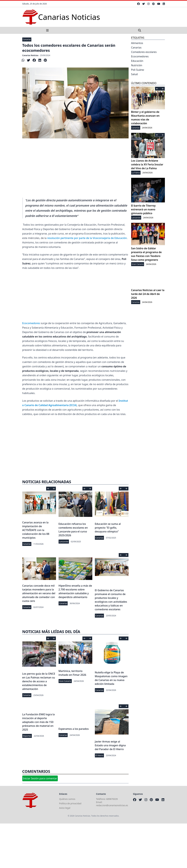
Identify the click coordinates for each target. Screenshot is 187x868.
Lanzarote (64, 542)
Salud (134, 74)
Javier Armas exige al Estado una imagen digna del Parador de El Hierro (110, 745)
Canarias (27, 39)
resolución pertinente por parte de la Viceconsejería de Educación (87, 238)
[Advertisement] (75, 171)
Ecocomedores (31, 323)
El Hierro (99, 755)
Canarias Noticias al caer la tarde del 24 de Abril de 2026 (148, 294)
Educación (137, 61)
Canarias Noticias (30, 55)
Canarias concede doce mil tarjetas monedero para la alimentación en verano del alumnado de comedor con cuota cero (39, 593)
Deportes (27, 736)
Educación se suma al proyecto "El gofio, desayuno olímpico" (108, 528)
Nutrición (137, 65)
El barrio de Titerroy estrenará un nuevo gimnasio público (143, 209)
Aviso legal (65, 808)
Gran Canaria (65, 681)
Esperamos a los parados (74, 729)
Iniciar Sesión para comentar (40, 778)
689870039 (112, 799)
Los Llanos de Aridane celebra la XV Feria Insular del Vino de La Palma (147, 164)
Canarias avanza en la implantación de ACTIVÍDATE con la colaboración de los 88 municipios (36, 530)
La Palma (136, 173)
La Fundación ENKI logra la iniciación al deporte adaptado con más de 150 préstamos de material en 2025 (39, 722)
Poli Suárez (138, 70)
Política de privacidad (70, 803)
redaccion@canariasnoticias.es (112, 805)
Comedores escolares (144, 52)
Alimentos (137, 43)
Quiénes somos (67, 799)
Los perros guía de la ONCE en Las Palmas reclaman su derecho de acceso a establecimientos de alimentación (39, 681)
